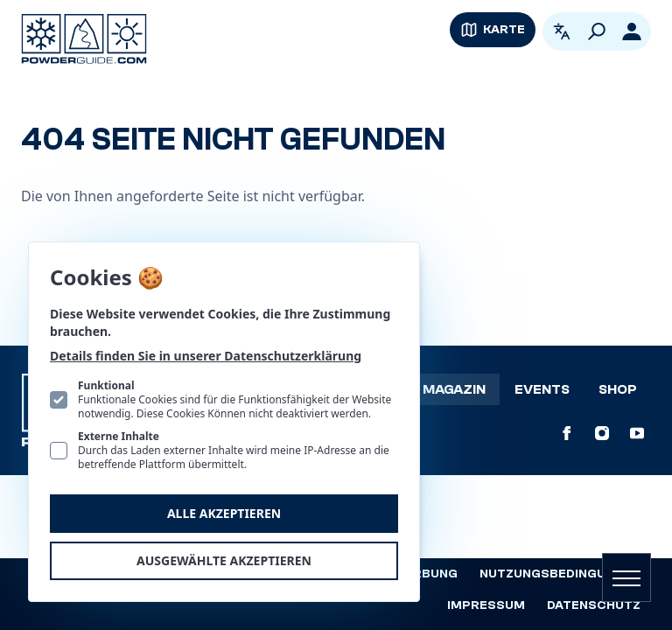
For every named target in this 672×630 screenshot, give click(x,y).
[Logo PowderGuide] (84, 39)
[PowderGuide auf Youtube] (637, 433)
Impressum (486, 605)
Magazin (454, 389)
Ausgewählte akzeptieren (224, 560)
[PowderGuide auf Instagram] (602, 433)
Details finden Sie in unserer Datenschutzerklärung (206, 356)
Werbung (425, 574)
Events (542, 389)
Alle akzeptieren (224, 513)
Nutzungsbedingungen (560, 574)
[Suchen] (597, 31)
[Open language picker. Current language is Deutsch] (562, 31)
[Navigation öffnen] (626, 577)
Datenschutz (594, 605)
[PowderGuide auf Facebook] (567, 433)
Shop (618, 389)
